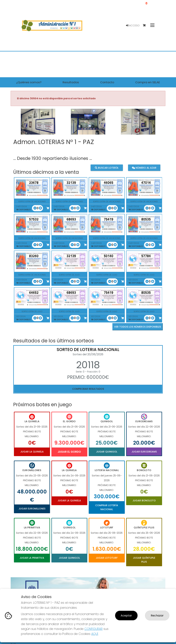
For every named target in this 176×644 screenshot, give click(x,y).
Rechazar (157, 616)
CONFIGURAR (93, 629)
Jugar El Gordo (69, 452)
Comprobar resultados (88, 389)
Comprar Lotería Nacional (107, 507)
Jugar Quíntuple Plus (144, 560)
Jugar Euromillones (32, 509)
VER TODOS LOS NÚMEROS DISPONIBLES (138, 327)
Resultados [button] (71, 82)
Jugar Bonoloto (144, 501)
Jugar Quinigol (107, 452)
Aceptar (126, 616)
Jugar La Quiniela (32, 452)
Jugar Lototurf (107, 558)
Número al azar (144, 168)
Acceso (133, 25)
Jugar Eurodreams (144, 452)
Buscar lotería (107, 168)
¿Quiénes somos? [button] (29, 82)
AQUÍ (95, 634)
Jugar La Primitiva (32, 558)
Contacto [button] (107, 82)
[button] (22, 126)
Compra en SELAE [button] (148, 82)
